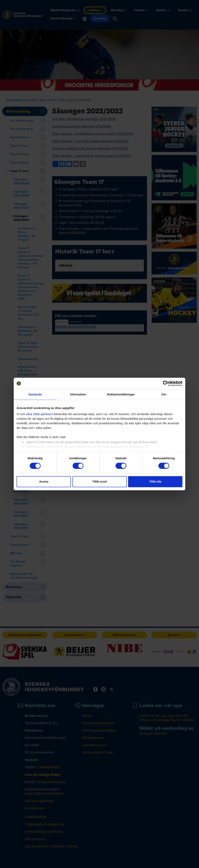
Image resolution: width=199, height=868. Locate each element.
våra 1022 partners (39, 414)
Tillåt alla (155, 482)
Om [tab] (164, 394)
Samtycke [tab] (35, 394)
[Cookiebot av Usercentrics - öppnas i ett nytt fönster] (166, 383)
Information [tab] (78, 394)
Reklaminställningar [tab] (121, 394)
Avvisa (44, 482)
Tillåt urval (100, 482)
